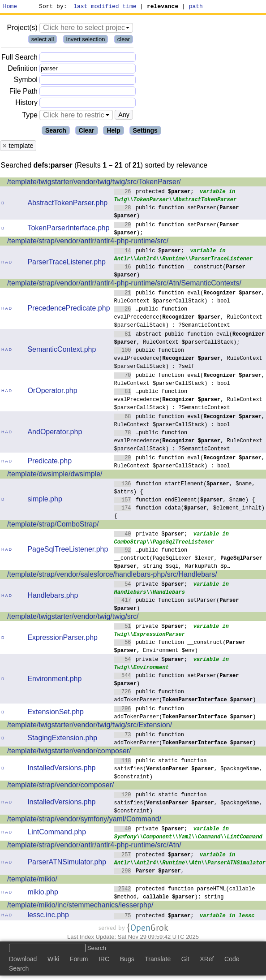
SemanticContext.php (62, 351)
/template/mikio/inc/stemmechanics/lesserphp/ (80, 906)
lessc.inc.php (48, 916)
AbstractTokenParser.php (67, 204)
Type (30, 116)
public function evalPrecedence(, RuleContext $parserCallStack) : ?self (188, 359)
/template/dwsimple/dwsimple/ (55, 475)
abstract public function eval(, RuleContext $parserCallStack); (190, 339)
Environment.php (54, 680)
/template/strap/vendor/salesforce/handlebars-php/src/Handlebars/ (112, 576)
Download (23, 960)
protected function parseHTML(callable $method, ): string (185, 894)
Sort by (52, 7)
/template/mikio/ (32, 880)
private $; (151, 535)
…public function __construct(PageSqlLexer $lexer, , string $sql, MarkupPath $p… (188, 559)
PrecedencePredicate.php (69, 309)
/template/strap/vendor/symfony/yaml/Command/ (84, 820)
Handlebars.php (53, 597)
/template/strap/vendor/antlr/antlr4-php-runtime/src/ (88, 242)
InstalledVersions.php (61, 769)
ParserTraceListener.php (66, 263)
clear (124, 41)
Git (185, 960)
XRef (207, 960)
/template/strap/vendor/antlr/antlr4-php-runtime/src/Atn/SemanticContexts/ (124, 284)
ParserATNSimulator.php (67, 863)
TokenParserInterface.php (68, 229)
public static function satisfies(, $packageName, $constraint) (188, 770)
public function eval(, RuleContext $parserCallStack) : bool (190, 298)
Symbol (26, 81)
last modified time (105, 7)
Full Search (19, 58)
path (196, 7)
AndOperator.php (55, 433)
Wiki (53, 960)
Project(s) (22, 29)
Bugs (127, 960)
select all (43, 41)
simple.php (45, 500)
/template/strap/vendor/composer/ (60, 786)
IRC (104, 960)
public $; (149, 252)
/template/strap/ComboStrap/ (53, 525)
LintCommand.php (57, 833)
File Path (24, 93)
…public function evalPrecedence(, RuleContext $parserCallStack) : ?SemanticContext (188, 318)
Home (10, 7)
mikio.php (43, 893)
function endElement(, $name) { (185, 501)
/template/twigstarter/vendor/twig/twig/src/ (73, 618)
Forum (79, 960)
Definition (23, 70)
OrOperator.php (52, 392)
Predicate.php (49, 462)
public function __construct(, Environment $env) (180, 647)
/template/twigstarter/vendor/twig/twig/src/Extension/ (90, 726)
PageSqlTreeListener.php (68, 550)
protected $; (154, 192)
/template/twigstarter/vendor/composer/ (69, 752)
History (26, 104)
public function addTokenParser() (185, 697)
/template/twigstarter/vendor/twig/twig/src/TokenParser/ (94, 183)
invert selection (86, 41)
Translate (158, 960)
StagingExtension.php (62, 739)
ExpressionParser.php (62, 639)
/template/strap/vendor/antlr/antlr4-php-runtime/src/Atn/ (94, 846)
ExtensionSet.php (55, 713)
